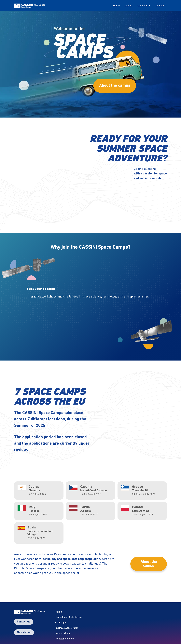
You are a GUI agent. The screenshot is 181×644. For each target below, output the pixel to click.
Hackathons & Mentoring (68, 617)
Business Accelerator (67, 628)
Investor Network (65, 639)
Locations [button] (143, 6)
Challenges (61, 623)
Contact (160, 6)
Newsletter (24, 632)
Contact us (24, 622)
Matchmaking (63, 633)
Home (116, 6)
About (128, 6)
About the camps (115, 86)
